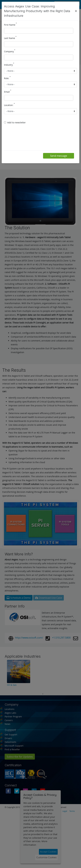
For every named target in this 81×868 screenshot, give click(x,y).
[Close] (76, 11)
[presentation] (28, 138)
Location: (9, 105)
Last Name (10, 38)
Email (8, 92)
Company (10, 51)
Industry (9, 65)
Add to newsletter (16, 122)
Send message (59, 156)
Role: (7, 78)
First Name (10, 25)
